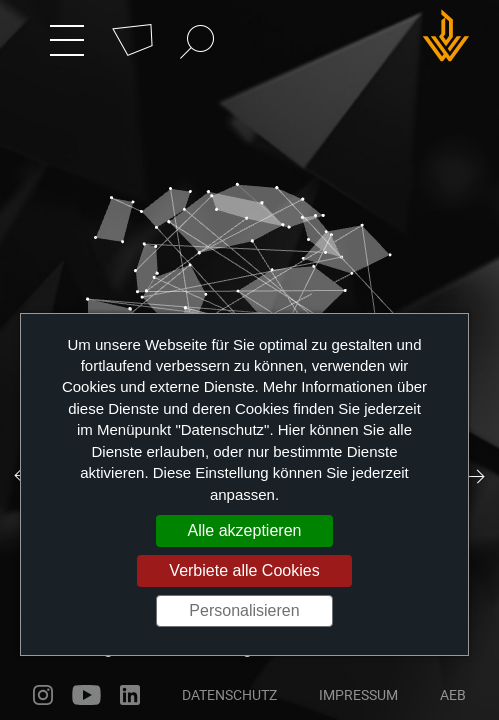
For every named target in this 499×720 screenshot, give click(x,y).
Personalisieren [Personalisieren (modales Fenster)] (244, 610)
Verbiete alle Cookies (244, 570)
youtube (86, 695)
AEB (453, 694)
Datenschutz (229, 694)
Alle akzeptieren (245, 530)
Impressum (358, 694)
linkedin (130, 695)
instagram (43, 695)
